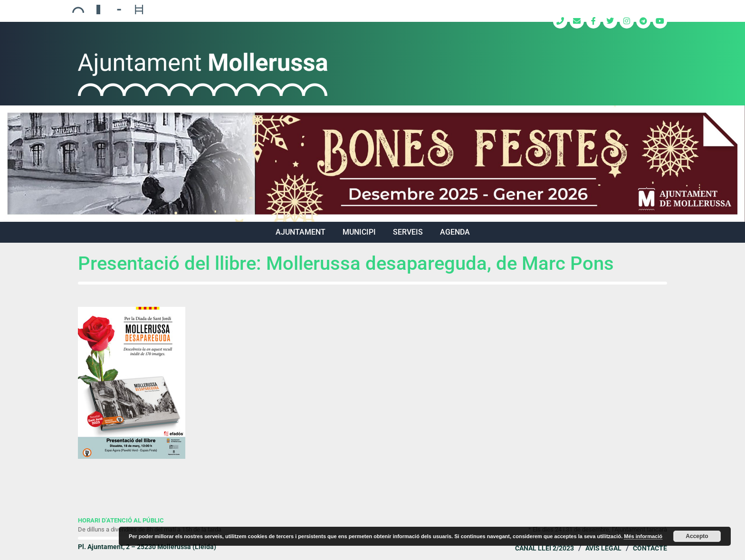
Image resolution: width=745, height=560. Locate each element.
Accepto (697, 536)
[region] (372, 164)
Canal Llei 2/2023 (544, 548)
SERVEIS (408, 232)
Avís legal (603, 548)
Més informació (643, 536)
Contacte (650, 548)
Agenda (455, 232)
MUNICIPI (359, 232)
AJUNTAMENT (301, 232)
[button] (372, 164)
